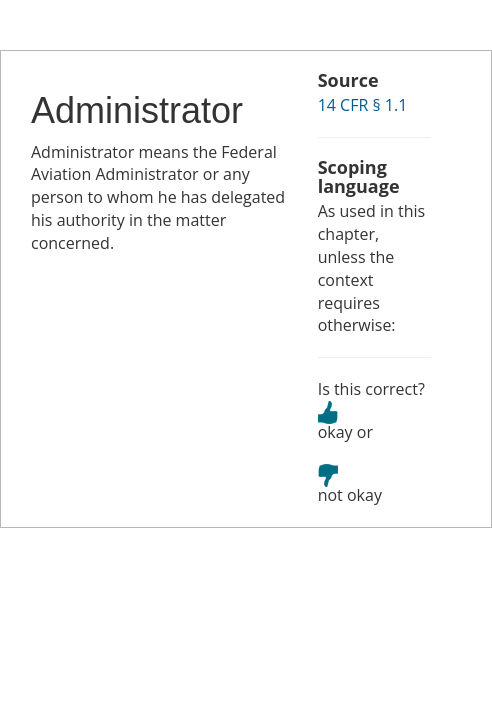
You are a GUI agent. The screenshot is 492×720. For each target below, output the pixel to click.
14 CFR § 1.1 (363, 105)
